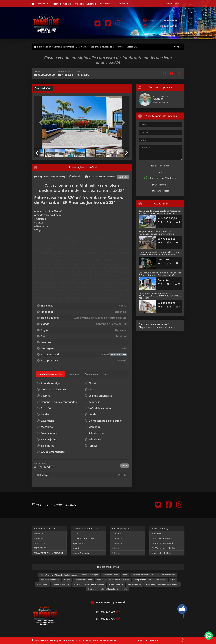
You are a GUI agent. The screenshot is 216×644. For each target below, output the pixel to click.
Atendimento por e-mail (108, 602)
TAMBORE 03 (40, 548)
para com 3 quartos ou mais (113, 580)
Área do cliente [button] (172, 4)
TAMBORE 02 (40, 538)
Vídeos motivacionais (86, 4)
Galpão (77, 548)
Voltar (178, 47)
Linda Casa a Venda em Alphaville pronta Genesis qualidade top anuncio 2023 (159, 253)
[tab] (43, 88)
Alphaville (39, 534)
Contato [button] (121, 4)
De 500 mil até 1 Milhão (163, 548)
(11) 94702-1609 (168, 20)
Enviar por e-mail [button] (160, 166)
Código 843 (132, 47)
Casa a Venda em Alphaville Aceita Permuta (102, 47)
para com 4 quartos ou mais (150, 580)
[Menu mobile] (33, 4)
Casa (75, 534)
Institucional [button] (105, 4)
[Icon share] (97, 23)
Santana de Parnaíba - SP (66, 47)
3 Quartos (117, 543)
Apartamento (80, 543)
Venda (48, 47)
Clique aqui (145, 327)
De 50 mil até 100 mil (162, 538)
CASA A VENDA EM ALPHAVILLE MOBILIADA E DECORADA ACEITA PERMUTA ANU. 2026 (160, 296)
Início (38, 47)
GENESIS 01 (39, 543)
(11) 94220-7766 (168, 26)
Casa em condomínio (83, 538)
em (142, 575)
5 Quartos (117, 553)
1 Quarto (117, 534)
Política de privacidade (148, 640)
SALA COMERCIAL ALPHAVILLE (49, 553)
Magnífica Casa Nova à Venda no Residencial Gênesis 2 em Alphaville (157, 233)
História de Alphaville (62, 4)
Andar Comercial (81, 553)
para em (103, 589)
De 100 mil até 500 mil (162, 543)
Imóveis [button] (41, 4)
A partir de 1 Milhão (161, 553)
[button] (41, 123)
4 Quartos (117, 548)
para (90, 575)
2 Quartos (117, 538)
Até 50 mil (156, 534)
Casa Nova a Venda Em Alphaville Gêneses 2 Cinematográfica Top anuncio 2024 (160, 274)
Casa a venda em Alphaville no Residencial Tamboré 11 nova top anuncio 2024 (160, 212)
